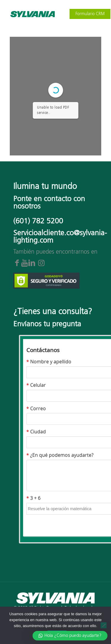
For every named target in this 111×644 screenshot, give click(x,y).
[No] (104, 625)
